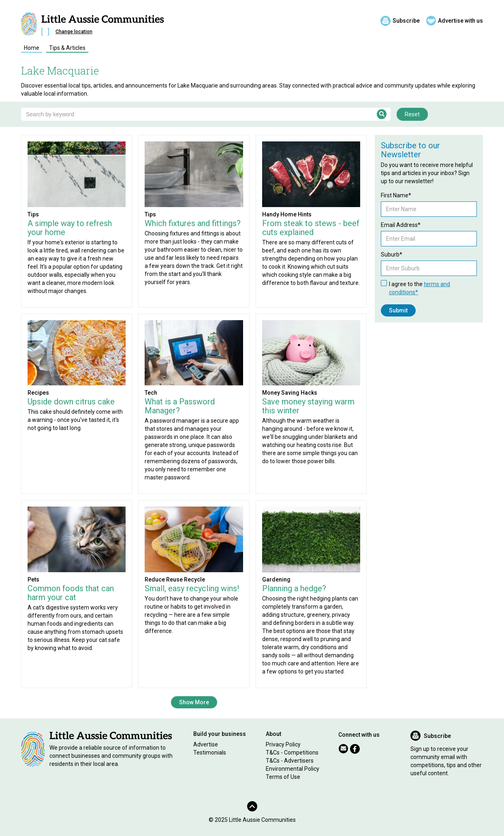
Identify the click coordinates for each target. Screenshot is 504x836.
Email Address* (401, 225)
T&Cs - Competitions (292, 753)
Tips (33, 214)
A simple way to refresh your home (70, 228)
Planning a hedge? (294, 588)
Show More (194, 702)
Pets (33, 579)
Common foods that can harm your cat (71, 593)
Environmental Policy (293, 769)
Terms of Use (283, 777)
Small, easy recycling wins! (192, 588)
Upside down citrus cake (71, 402)
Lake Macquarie (60, 71)
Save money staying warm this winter (308, 406)
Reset (412, 114)
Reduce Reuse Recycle (175, 579)
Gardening (276, 579)
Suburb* (392, 254)
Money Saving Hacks (290, 393)
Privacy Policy (283, 744)
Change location (74, 32)
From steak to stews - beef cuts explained (311, 228)
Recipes (38, 393)
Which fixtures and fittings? (193, 223)
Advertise (206, 744)
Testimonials (210, 753)
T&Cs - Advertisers (290, 761)
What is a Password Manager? (180, 406)
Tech (151, 393)
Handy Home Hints (287, 214)
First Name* (396, 195)
